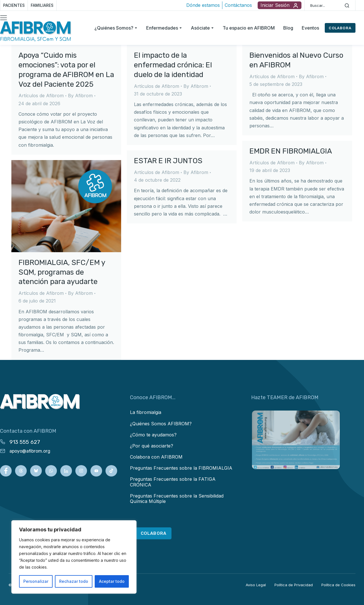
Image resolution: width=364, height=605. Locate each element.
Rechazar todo (74, 581)
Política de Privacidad (294, 585)
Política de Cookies (338, 585)
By (80, 96)
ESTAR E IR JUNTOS (168, 161)
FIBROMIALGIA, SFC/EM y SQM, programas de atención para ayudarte (62, 272)
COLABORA (340, 28)
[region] (74, 557)
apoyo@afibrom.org (30, 451)
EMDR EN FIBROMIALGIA (291, 151)
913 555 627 (25, 442)
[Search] (347, 5)
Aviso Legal (256, 585)
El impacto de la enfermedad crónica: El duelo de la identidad (173, 65)
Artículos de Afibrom (41, 96)
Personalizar (36, 581)
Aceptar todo (112, 581)
